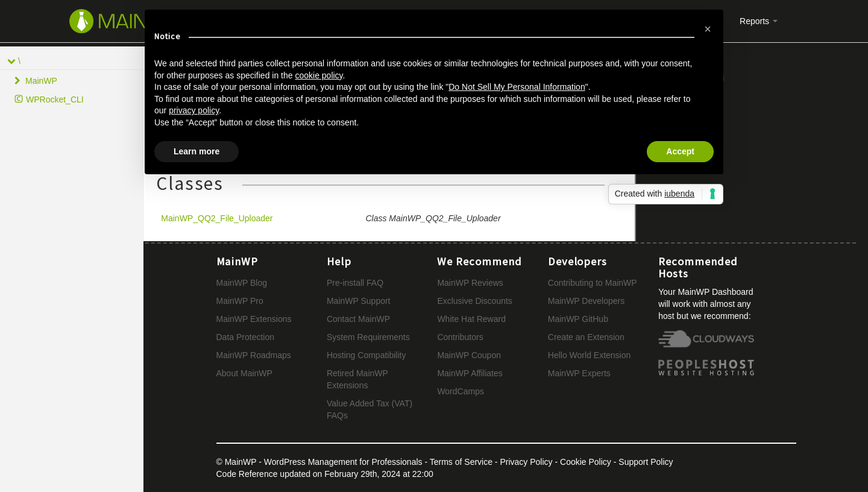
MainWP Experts (579, 373)
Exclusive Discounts (475, 301)
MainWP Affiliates (470, 373)
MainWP (41, 81)
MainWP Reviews (470, 283)
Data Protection (246, 337)
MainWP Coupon (469, 355)
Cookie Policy (586, 462)
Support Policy (646, 462)
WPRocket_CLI (55, 99)
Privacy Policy (526, 462)
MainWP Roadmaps (254, 355)
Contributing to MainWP (593, 283)
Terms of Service (461, 462)
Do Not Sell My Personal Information (517, 87)
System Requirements (368, 337)
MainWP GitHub (578, 319)
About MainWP (244, 373)
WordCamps (461, 391)
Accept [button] (680, 151)
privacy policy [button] (194, 110)
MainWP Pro (240, 301)
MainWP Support (359, 301)
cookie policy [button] (319, 75)
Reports (759, 21)
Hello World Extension (589, 355)
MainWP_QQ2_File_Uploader (217, 218)
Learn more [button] (197, 151)
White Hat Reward (471, 319)
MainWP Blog (242, 283)
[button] (708, 29)
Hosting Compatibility (366, 355)
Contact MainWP (358, 319)
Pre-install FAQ (355, 283)
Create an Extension (586, 337)
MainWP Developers (586, 301)
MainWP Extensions (254, 319)
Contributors (460, 337)
